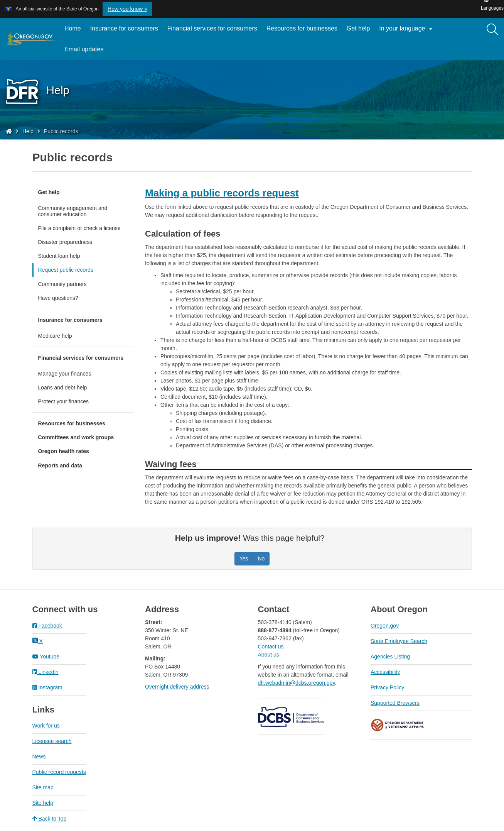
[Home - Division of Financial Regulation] (9, 131)
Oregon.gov (385, 626)
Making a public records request (222, 193)
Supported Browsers (395, 703)
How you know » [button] (127, 9)
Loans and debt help (63, 388)
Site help (43, 803)
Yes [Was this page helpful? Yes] (244, 559)
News (39, 757)
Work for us (46, 726)
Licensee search (52, 741)
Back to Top (50, 819)
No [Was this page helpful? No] (261, 559)
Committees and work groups (76, 437)
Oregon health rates (64, 451)
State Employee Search (399, 641)
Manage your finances (65, 374)
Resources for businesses (302, 28)
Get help (358, 28)
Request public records (66, 270)
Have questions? (58, 298)
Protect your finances (64, 401)
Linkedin (46, 672)
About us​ (269, 655)
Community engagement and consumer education (73, 211)
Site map (43, 787)
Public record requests (59, 772)
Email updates (86, 52)
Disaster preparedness (65, 242)
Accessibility (385, 672)
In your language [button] (407, 29)
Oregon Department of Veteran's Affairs (398, 725)
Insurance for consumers (124, 28)
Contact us (271, 647)
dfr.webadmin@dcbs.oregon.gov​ (297, 683)
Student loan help (59, 256)
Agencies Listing (390, 657)
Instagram (47, 687)
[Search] (492, 30)
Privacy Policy (387, 687)
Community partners (62, 284)
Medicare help (55, 336)
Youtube (46, 657)
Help (28, 131)
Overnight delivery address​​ (177, 687)
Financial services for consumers (212, 28)
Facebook (47, 626)
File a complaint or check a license (79, 228)
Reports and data (60, 465)
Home (73, 28)
